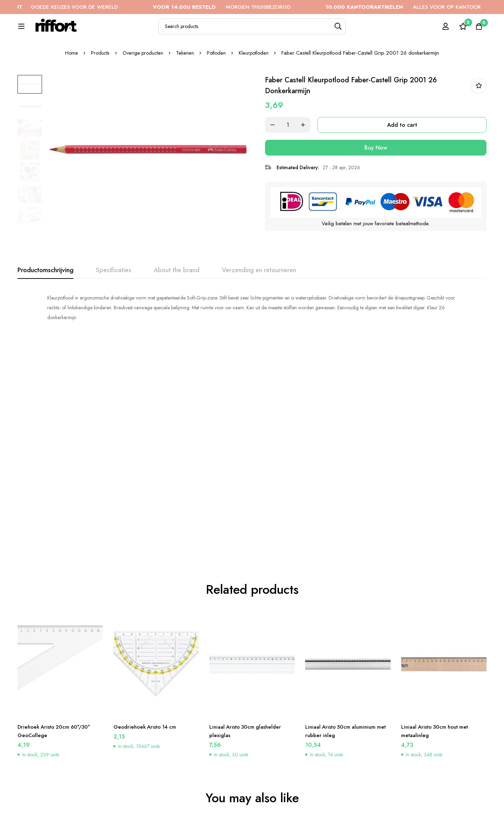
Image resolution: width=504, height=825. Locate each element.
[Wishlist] (460, 30)
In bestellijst (479, 109)
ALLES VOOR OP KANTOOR (421, 7)
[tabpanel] (252, 331)
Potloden (218, 77)
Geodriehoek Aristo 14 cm (147, 523)
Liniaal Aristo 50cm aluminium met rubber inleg (343, 527)
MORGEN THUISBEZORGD (240, 7)
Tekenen (186, 77)
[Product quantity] (294, 149)
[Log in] (442, 30)
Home (69, 77)
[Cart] (477, 30)
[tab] (45, 294)
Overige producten (142, 77)
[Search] (357, 30)
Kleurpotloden (256, 77)
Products (98, 77)
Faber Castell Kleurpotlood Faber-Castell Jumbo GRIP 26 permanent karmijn (54, 740)
